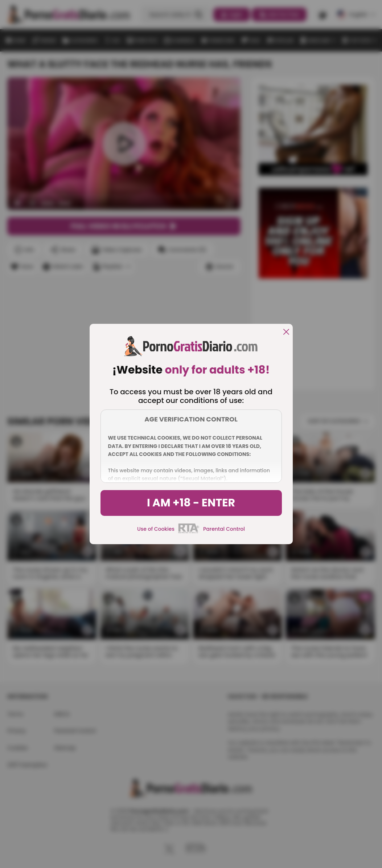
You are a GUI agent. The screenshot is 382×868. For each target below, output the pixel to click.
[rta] (189, 532)
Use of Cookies (156, 529)
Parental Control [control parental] (224, 529)
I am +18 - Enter (191, 503)
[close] (286, 332)
